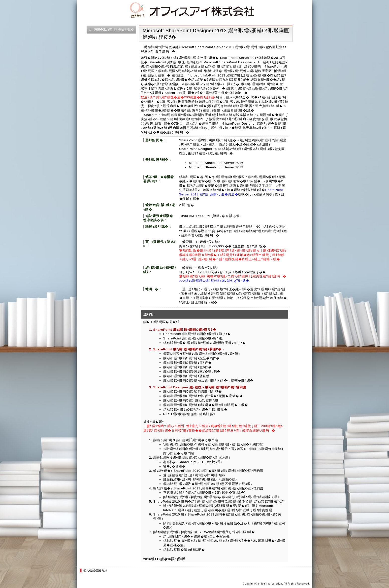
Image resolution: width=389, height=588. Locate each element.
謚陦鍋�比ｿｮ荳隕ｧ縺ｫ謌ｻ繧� (111, 30)
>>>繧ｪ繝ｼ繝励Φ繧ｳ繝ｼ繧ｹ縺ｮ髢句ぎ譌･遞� (214, 281)
